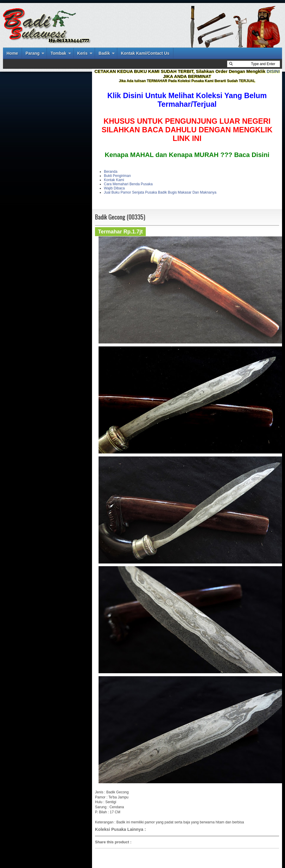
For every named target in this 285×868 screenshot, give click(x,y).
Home (12, 53)
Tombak (58, 53)
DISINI (273, 71)
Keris (82, 53)
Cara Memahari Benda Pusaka (128, 184)
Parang (33, 53)
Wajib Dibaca (114, 188)
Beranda (111, 172)
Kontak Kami (114, 180)
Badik (104, 53)
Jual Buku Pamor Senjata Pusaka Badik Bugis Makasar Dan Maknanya (160, 192)
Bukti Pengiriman (117, 176)
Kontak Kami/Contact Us (145, 53)
